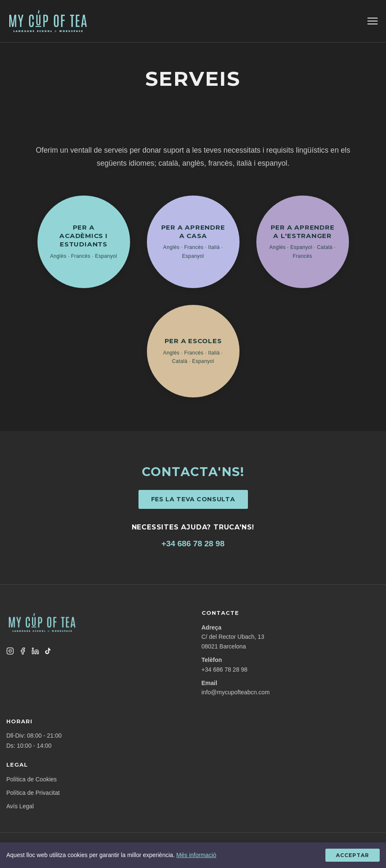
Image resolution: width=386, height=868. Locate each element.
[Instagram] (10, 651)
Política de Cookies (32, 779)
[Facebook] (23, 651)
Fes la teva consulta (193, 499)
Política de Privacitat (33, 793)
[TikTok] (48, 651)
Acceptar (353, 855)
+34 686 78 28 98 (193, 544)
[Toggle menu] (373, 21)
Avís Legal (20, 806)
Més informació (196, 855)
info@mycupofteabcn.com (236, 692)
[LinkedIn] (35, 651)
